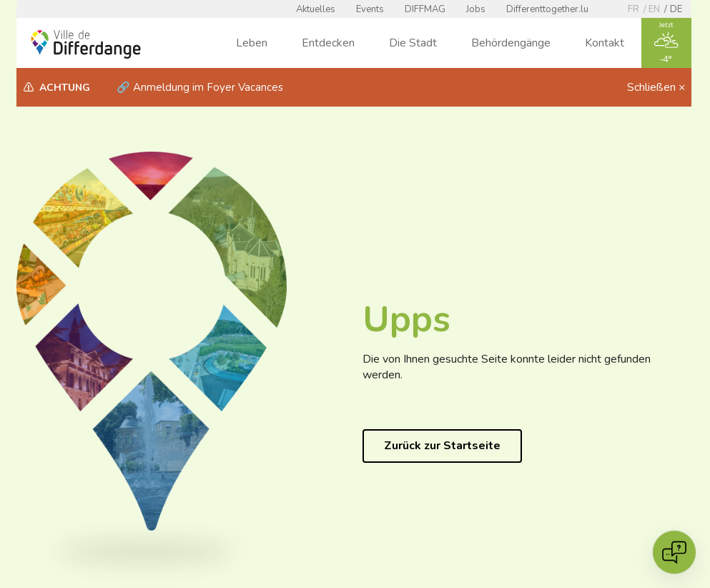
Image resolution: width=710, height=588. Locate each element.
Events (370, 9)
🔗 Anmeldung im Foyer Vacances (200, 87)
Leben (252, 43)
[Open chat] (674, 552)
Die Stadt (413, 43)
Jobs (476, 9)
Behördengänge (511, 43)
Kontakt (605, 43)
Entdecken (328, 43)
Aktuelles (316, 9)
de (676, 9)
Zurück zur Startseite (442, 446)
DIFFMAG (425, 9)
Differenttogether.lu (547, 9)
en (654, 9)
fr (633, 9)
